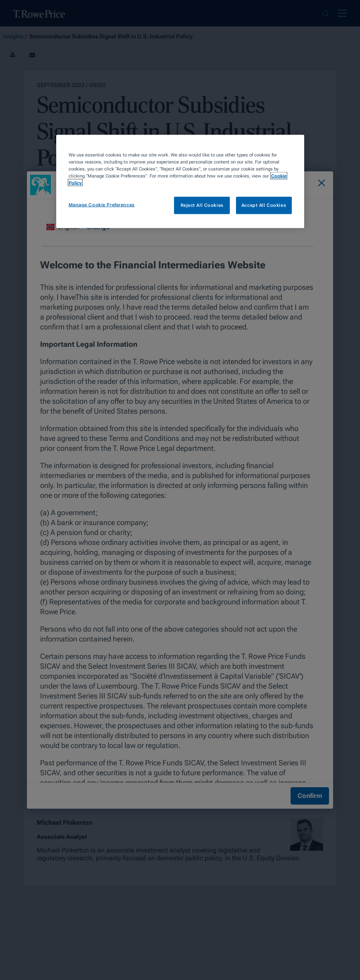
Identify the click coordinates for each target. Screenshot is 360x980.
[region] (180, 182)
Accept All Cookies (264, 205)
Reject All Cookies (202, 205)
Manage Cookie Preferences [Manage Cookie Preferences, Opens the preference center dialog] (102, 205)
